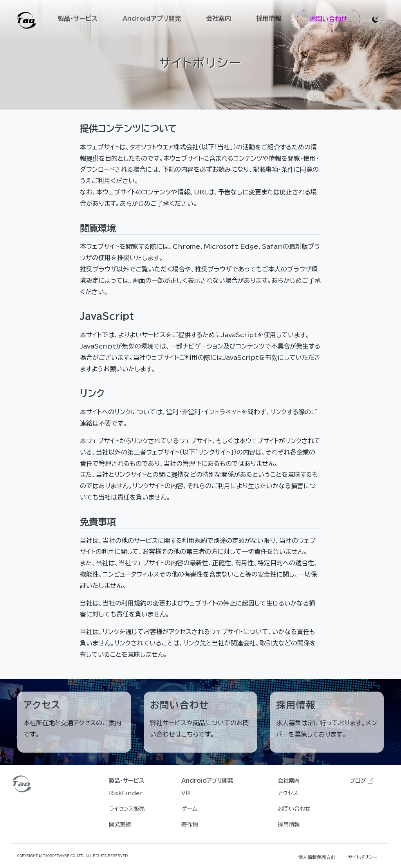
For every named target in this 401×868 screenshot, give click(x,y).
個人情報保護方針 (317, 857)
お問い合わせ (329, 19)
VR (186, 793)
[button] (375, 19)
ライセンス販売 (127, 809)
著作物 (190, 824)
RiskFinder (126, 793)
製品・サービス (78, 18)
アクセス (288, 793)
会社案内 (219, 18)
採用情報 (269, 18)
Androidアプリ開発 (152, 18)
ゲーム (189, 809)
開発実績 (120, 824)
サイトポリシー (363, 857)
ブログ (361, 781)
